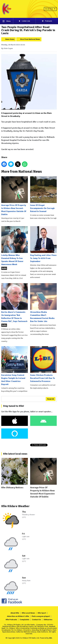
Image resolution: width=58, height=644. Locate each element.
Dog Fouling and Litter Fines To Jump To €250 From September (43, 244)
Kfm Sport (42, 613)
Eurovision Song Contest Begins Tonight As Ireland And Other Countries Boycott (15, 366)
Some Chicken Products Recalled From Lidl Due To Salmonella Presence (43, 364)
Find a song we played (41, 616)
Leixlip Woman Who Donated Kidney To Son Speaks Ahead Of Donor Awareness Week (15, 246)
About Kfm (15, 613)
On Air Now (50, 9)
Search (51, 399)
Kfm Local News (28, 613)
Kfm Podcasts (11, 620)
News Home (10, 39)
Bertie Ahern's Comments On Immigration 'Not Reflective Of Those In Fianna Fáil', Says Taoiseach (15, 303)
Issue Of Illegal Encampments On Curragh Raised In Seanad (43, 194)
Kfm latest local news (15, 454)
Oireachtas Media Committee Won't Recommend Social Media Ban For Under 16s (43, 303)
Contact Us (36, 620)
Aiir (51, 638)
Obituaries (48, 620)
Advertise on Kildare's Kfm (18, 616)
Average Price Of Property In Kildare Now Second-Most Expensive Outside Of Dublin (15, 196)
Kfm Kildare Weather (15, 506)
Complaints (24, 620)
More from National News (30, 39)
